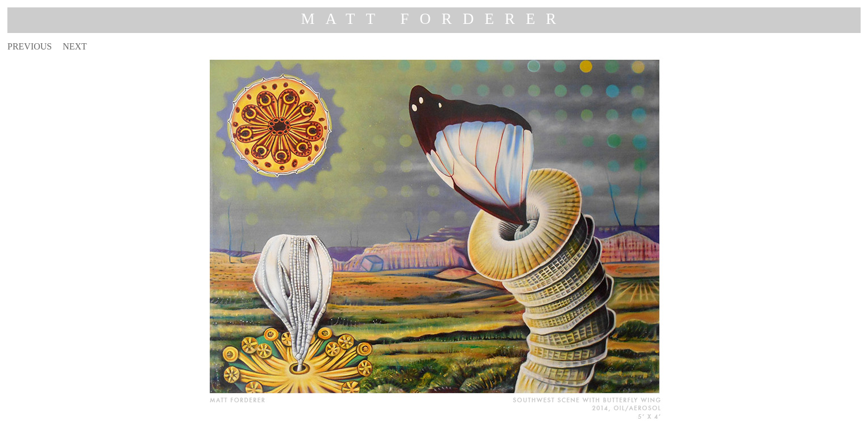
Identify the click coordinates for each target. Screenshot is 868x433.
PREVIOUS (30, 46)
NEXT (75, 46)
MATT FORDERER (434, 19)
